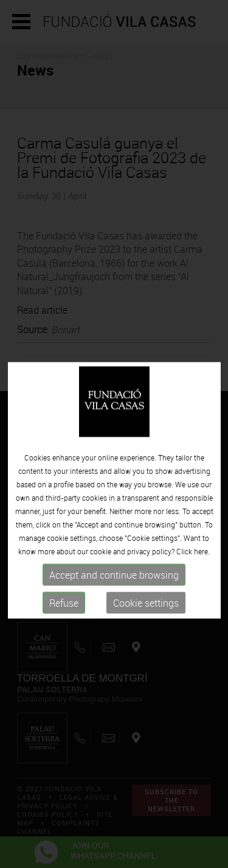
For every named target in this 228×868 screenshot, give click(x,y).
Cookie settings (146, 621)
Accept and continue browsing (114, 593)
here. (202, 570)
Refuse (64, 621)
